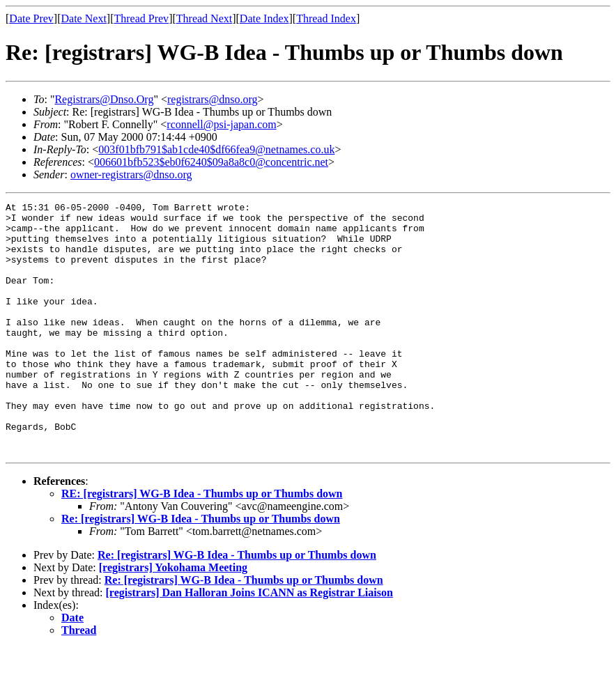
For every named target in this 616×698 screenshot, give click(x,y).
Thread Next (204, 18)
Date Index (264, 18)
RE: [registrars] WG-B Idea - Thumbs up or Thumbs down (202, 544)
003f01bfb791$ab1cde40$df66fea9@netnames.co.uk (216, 149)
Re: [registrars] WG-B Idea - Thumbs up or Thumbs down (201, 569)
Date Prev (31, 18)
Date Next (84, 18)
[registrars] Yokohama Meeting (173, 618)
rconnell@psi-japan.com (221, 124)
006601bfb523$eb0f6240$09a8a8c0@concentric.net (211, 162)
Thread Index (326, 18)
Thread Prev (141, 18)
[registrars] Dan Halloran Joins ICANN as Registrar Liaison (249, 643)
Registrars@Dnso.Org (104, 99)
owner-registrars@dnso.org (131, 174)
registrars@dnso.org (213, 99)
